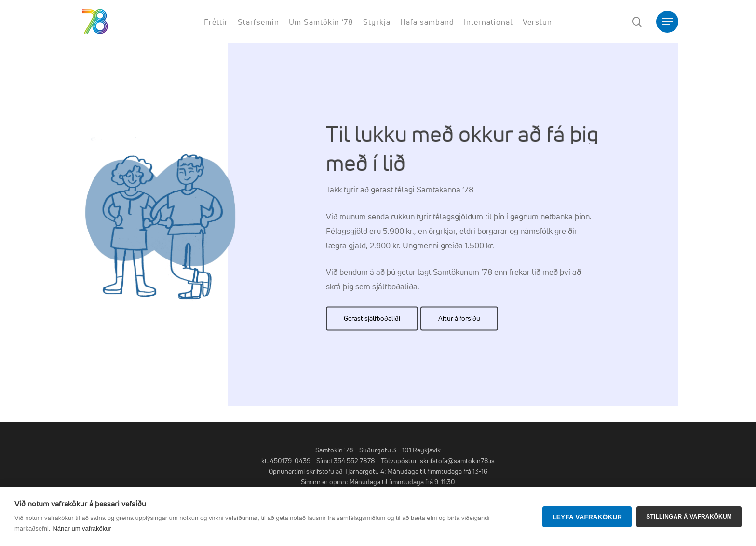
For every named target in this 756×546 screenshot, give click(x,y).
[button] (667, 22)
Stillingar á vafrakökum (689, 517)
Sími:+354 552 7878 (346, 460)
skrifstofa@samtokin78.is (457, 460)
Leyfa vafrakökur (587, 517)
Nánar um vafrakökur (82, 528)
